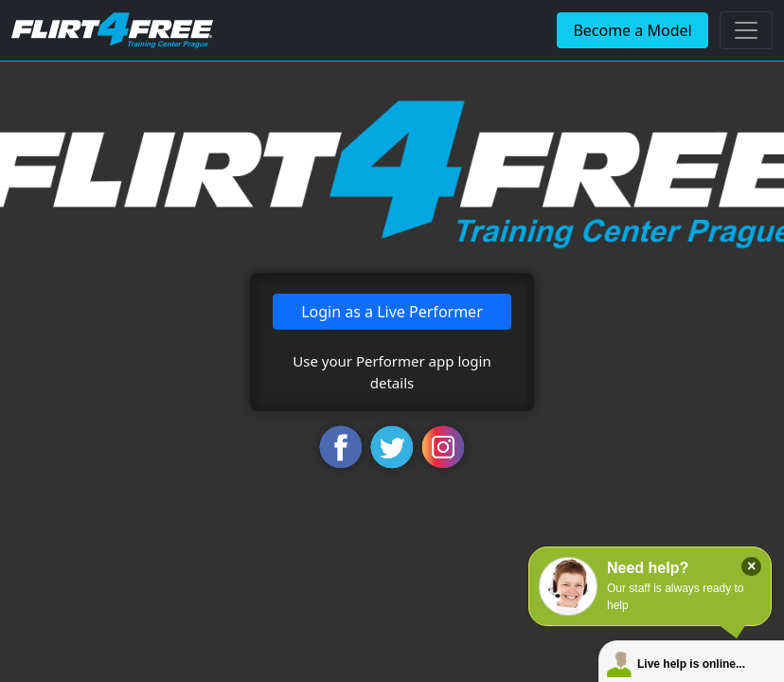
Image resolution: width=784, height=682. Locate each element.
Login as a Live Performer (392, 312)
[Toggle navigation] (746, 30)
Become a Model (632, 30)
